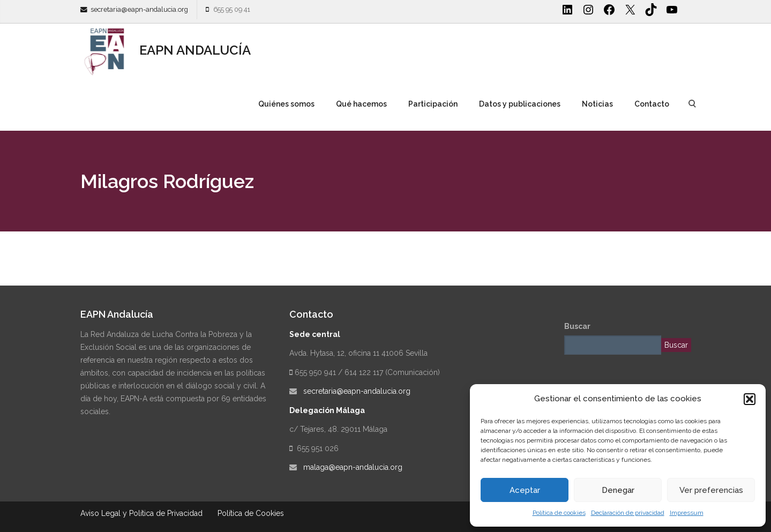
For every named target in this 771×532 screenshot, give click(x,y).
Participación (433, 104)
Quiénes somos (286, 104)
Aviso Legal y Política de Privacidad (141, 513)
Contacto (652, 104)
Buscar (577, 326)
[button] (750, 399)
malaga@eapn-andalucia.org (353, 467)
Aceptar (525, 490)
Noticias (597, 104)
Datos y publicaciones (520, 104)
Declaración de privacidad (628, 513)
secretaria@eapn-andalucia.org (139, 9)
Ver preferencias (711, 490)
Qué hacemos (361, 104)
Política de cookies (559, 513)
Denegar (618, 490)
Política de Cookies (251, 513)
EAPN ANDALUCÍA (166, 50)
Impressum (687, 513)
